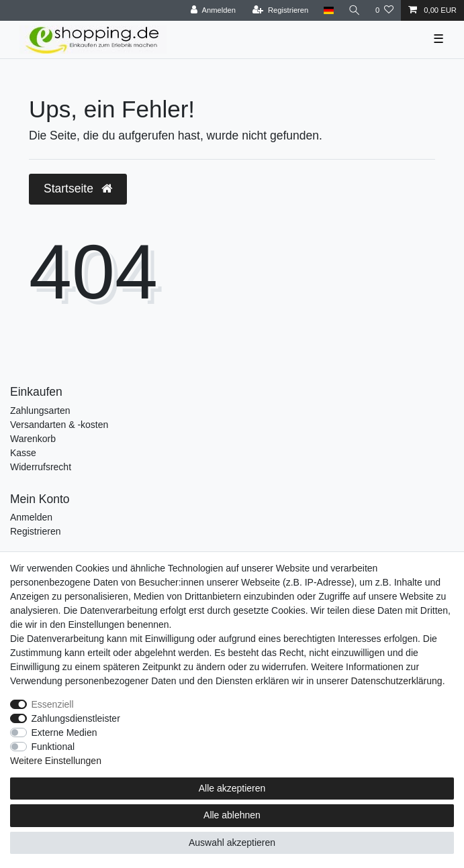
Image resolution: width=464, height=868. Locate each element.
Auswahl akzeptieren (232, 843)
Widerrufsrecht (41, 467)
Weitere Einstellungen (56, 761)
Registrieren (35, 531)
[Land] (328, 10)
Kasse (23, 453)
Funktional (53, 747)
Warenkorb (33, 439)
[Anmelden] (213, 10)
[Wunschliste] (384, 10)
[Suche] (355, 10)
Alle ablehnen (232, 815)
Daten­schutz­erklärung (396, 681)
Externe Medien (64, 733)
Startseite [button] (78, 188)
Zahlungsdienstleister (76, 718)
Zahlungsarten (40, 411)
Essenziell (53, 704)
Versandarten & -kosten (59, 425)
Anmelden (31, 517)
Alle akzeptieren (232, 788)
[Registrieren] (280, 10)
